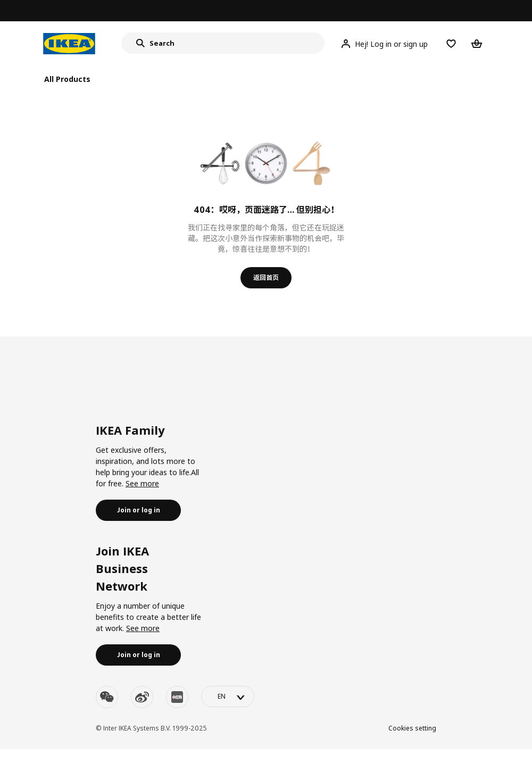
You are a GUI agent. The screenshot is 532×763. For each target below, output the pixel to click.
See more (142, 483)
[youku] (177, 697)
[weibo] (142, 697)
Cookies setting (412, 728)
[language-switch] (228, 696)
